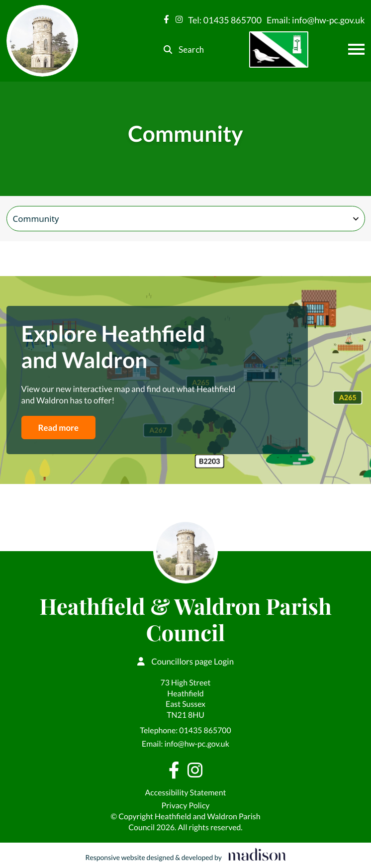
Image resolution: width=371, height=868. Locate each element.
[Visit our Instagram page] (179, 20)
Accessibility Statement (186, 793)
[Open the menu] (356, 49)
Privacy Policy (186, 806)
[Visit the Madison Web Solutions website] (185, 855)
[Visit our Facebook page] (166, 20)
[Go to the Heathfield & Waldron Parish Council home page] (42, 41)
